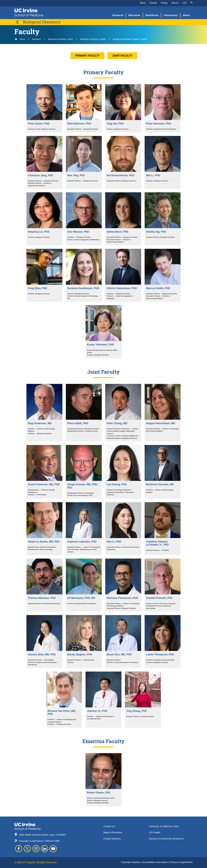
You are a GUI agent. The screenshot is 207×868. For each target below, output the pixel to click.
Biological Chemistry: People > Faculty (130, 39)
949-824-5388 (52, 841)
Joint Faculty (122, 56)
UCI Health (155, 833)
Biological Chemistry (42, 22)
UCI (185, 3)
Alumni (175, 3)
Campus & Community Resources (166, 839)
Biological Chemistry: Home (60, 39)
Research (37, 39)
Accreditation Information (155, 862)
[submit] (192, 3)
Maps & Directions (113, 833)
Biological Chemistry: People (93, 39)
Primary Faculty (87, 56)
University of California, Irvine (164, 826)
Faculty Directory (112, 839)
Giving (164, 3)
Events (153, 3)
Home (20, 39)
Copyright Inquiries (131, 862)
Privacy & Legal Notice (181, 862)
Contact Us (109, 826)
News (143, 3)
